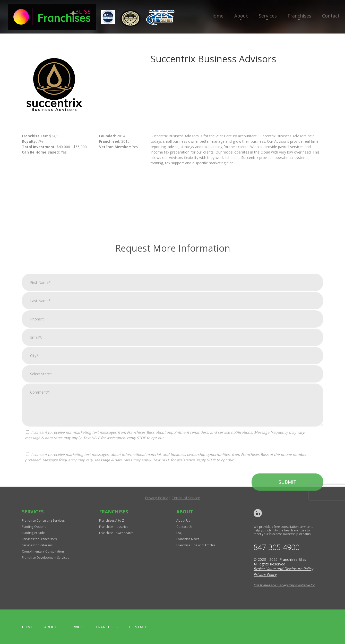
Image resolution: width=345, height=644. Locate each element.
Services (268, 16)
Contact (331, 16)
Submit (287, 590)
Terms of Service (186, 606)
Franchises (299, 16)
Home (217, 16)
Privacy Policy (156, 606)
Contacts (139, 627)
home (27, 627)
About (241, 16)
